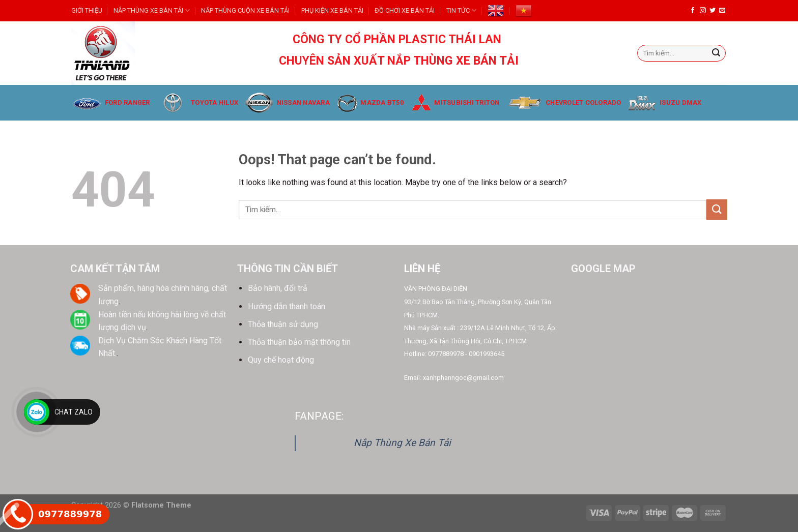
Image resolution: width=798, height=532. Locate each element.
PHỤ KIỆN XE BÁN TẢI (332, 10)
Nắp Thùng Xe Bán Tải (402, 443)
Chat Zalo (74, 412)
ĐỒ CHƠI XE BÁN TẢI (405, 10)
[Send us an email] (722, 11)
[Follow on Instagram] (703, 11)
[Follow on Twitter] (712, 11)
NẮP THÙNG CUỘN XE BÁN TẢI (245, 10)
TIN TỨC (461, 10)
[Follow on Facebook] (693, 11)
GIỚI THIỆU (87, 10)
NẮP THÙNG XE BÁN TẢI (152, 10)
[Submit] (716, 53)
